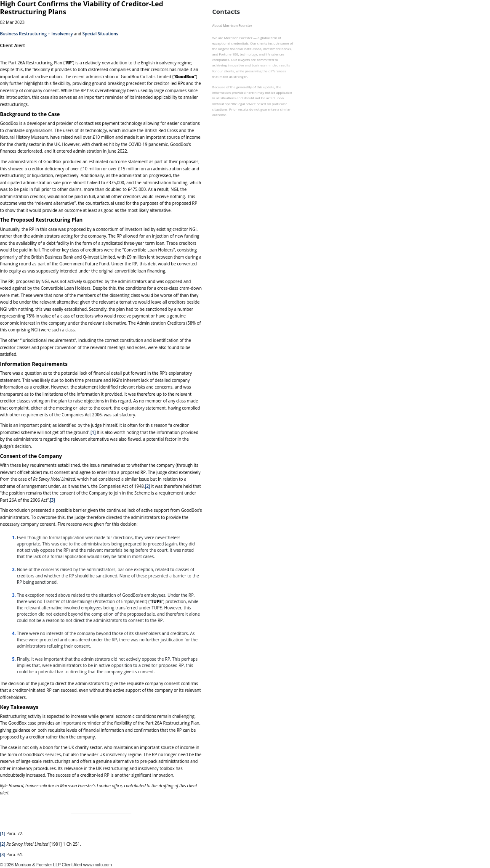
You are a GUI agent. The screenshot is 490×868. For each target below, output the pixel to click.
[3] (52, 500)
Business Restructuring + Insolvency (36, 34)
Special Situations (100, 34)
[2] (147, 486)
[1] (93, 432)
